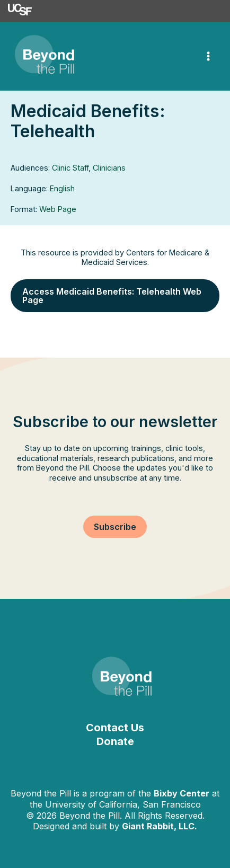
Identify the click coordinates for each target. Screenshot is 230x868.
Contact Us (115, 728)
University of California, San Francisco (123, 804)
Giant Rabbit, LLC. (160, 826)
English (62, 188)
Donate (115, 741)
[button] (115, 296)
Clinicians (109, 168)
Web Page (58, 209)
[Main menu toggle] (208, 57)
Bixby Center (182, 793)
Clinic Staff (70, 168)
